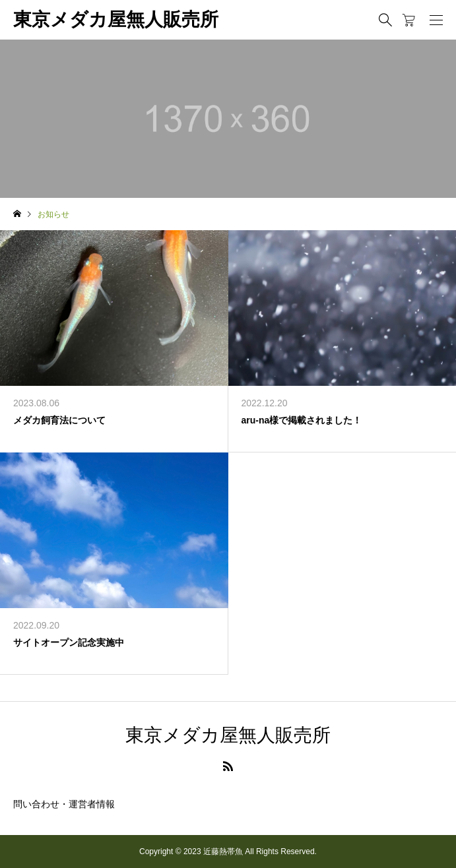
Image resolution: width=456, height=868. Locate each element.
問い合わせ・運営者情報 (64, 804)
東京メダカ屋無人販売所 (116, 19)
